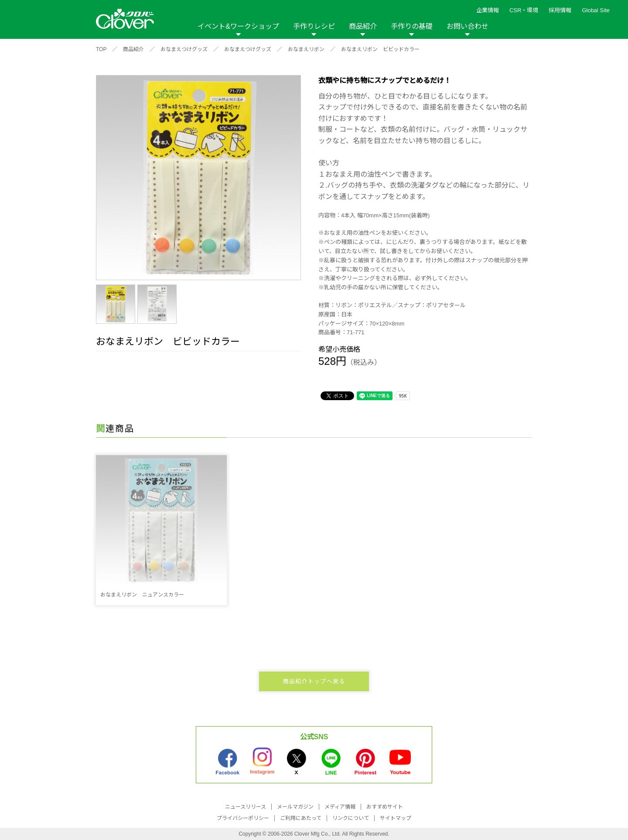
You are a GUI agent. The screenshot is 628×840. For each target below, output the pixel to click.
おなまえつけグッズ (184, 49)
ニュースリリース (246, 807)
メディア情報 (340, 807)
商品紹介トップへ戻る (314, 681)
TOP (101, 49)
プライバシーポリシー (243, 818)
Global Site (596, 10)
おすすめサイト (385, 807)
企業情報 (488, 10)
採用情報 (560, 10)
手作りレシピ (314, 26)
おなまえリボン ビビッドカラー (380, 49)
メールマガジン (295, 807)
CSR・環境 (524, 10)
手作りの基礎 (412, 26)
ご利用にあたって (301, 818)
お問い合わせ (468, 26)
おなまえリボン (306, 49)
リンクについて (351, 818)
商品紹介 (363, 26)
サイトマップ (396, 818)
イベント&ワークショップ (238, 26)
